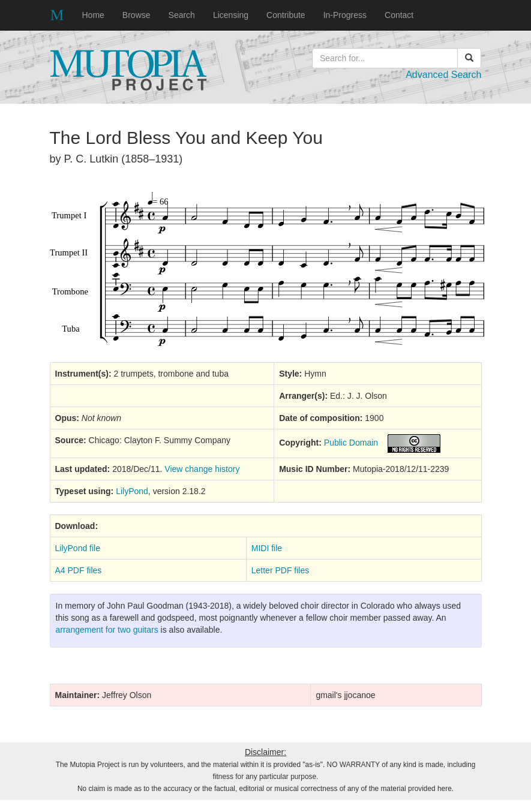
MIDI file (267, 548)
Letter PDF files (280, 570)
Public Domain (351, 443)
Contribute (286, 15)
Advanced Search (443, 75)
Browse (136, 15)
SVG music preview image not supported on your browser (267, 269)
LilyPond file (78, 548)
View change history (202, 469)
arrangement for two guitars (107, 630)
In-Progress (345, 15)
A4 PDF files (79, 570)
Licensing (231, 15)
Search (182, 15)
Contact (399, 15)
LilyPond (132, 491)
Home (93, 15)
